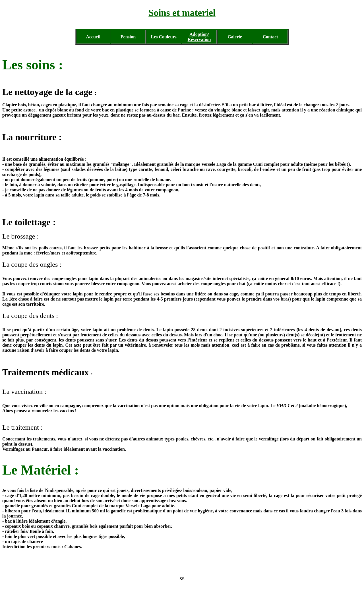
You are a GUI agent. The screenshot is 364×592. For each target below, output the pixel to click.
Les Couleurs (164, 37)
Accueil (93, 37)
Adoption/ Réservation (199, 37)
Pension (128, 37)
